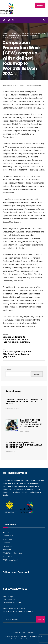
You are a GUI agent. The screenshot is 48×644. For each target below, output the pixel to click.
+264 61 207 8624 (17, 608)
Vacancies (7, 550)
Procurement (8, 546)
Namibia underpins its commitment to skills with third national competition (16, 339)
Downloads (7, 539)
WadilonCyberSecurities (29, 639)
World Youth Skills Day (12, 553)
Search (9, 370)
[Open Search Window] (44, 20)
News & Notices (19, 633)
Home (5, 33)
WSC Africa (7, 557)
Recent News (13, 391)
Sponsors (7, 543)
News (14, 33)
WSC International (10, 560)
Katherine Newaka (34, 86)
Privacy (31, 633)
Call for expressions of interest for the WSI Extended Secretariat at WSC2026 (24, 402)
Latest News (8, 536)
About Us (6, 532)
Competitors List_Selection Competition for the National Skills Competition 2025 (24, 445)
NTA (8, 480)
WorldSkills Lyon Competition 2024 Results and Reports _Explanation (17, 353)
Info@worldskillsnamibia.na (22, 611)
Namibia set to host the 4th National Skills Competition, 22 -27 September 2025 (31, 423)
